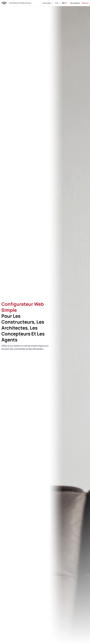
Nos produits (48, 3)
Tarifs (58, 3)
